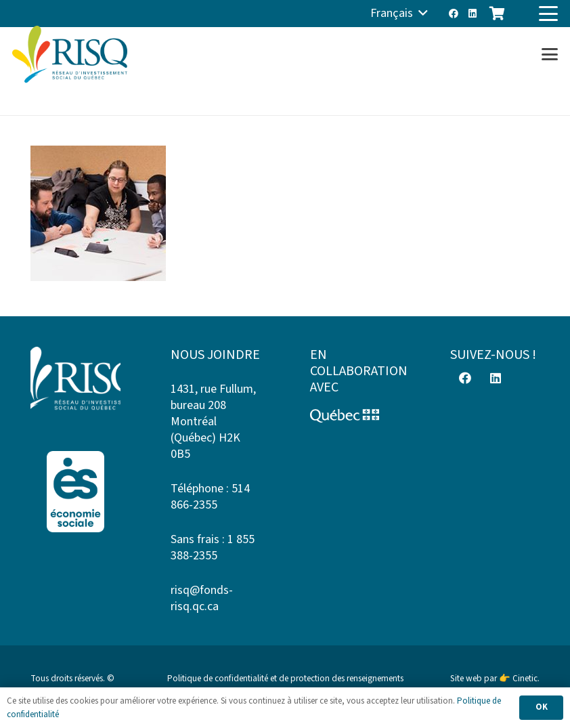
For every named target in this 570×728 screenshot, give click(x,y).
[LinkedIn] (473, 14)
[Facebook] (454, 14)
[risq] (70, 55)
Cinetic (525, 678)
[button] (399, 14)
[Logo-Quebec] (355, 416)
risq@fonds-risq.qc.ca (202, 598)
